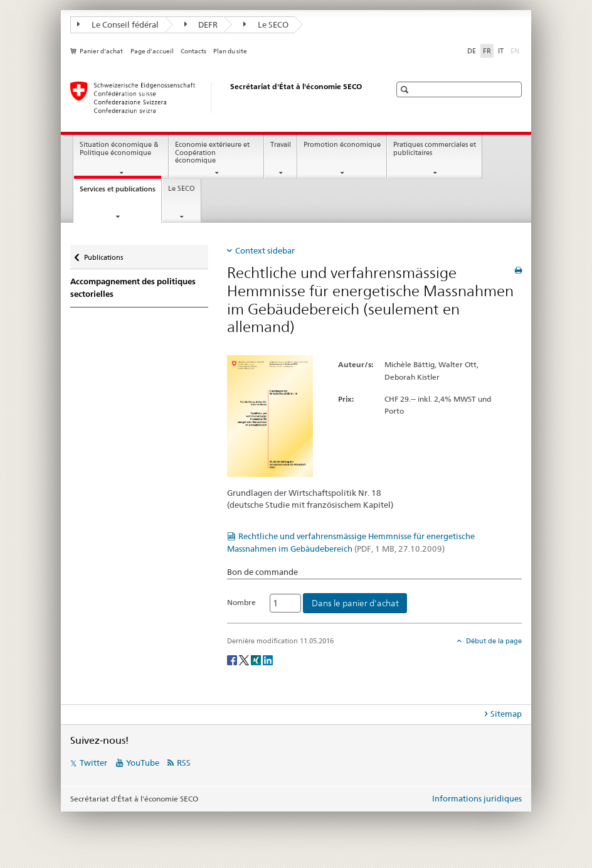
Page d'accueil (152, 51)
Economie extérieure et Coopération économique (212, 153)
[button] (406, 89)
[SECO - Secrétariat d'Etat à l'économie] (218, 97)
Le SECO (266, 24)
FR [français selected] (487, 51)
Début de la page (493, 641)
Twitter (93, 763)
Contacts (193, 51)
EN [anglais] (516, 50)
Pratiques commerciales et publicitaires (435, 149)
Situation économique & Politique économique (119, 149)
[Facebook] (233, 659)
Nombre (241, 602)
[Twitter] (245, 659)
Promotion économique (342, 145)
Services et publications (120, 192)
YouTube (143, 763)
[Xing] (257, 659)
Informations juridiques (477, 798)
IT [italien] (501, 51)
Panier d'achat (101, 51)
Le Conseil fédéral (118, 24)
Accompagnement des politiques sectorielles (133, 288)
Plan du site (230, 51)
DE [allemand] (472, 51)
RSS (184, 763)
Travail (281, 145)
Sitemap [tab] (506, 714)
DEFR (201, 24)
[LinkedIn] (268, 659)
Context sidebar (265, 250)
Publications (103, 255)
